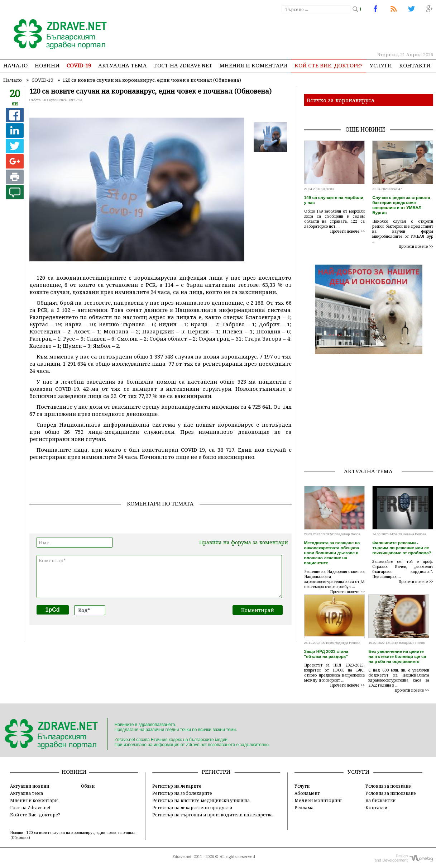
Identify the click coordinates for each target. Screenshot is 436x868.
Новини (47, 65)
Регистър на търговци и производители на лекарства (212, 815)
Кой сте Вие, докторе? (329, 65)
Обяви (88, 786)
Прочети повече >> (348, 231)
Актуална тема (123, 65)
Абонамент (307, 793)
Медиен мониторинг (318, 800)
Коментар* (159, 577)
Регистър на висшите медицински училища (201, 800)
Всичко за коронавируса (341, 100)
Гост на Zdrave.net (30, 807)
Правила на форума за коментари (244, 542)
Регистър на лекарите (177, 786)
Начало (15, 65)
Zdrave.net (182, 857)
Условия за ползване (388, 786)
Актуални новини (30, 786)
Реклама (304, 807)
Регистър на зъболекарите (182, 793)
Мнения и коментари (253, 65)
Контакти (415, 65)
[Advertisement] (302, 32)
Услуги (381, 65)
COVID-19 (79, 65)
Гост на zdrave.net (183, 65)
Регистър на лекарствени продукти (192, 807)
